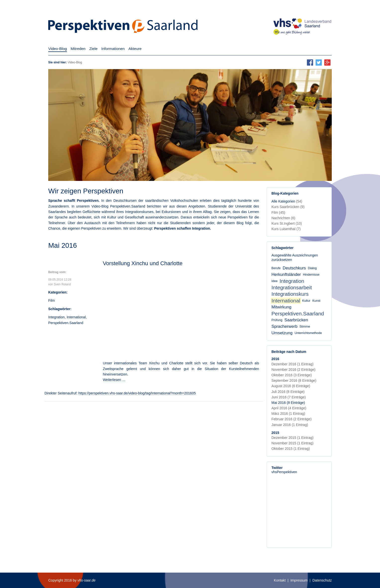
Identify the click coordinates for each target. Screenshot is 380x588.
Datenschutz (322, 580)
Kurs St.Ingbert (287, 223)
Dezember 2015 (293, 438)
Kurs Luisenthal (286, 229)
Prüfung (277, 320)
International (76, 317)
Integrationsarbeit (292, 287)
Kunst (316, 301)
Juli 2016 (288, 392)
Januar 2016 (290, 425)
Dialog (312, 268)
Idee (275, 281)
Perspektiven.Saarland (66, 323)
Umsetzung (282, 333)
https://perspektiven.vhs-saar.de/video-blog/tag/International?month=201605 (137, 393)
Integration (56, 317)
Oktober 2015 (291, 449)
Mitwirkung (282, 307)
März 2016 (288, 414)
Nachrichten (284, 218)
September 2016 (294, 380)
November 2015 (293, 443)
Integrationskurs (290, 294)
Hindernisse (311, 275)
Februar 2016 (292, 419)
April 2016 (289, 408)
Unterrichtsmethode (308, 333)
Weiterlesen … (114, 380)
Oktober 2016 (292, 375)
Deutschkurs (294, 268)
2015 (275, 433)
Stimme (305, 327)
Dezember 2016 (293, 364)
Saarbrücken (296, 320)
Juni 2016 (289, 397)
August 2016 (291, 386)
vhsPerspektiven (284, 472)
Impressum (299, 580)
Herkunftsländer (286, 274)
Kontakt (280, 580)
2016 (275, 359)
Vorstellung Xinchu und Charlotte (142, 263)
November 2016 (294, 370)
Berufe (276, 268)
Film (51, 300)
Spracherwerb (285, 326)
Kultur (306, 301)
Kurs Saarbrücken (288, 207)
